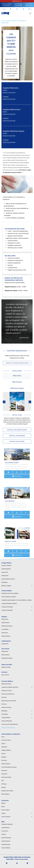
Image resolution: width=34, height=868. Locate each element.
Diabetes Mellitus (6, 750)
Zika (3, 781)
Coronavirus (5, 831)
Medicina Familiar (6, 684)
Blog (4, 9)
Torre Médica (5, 629)
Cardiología (17, 714)
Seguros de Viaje (6, 667)
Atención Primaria (6, 707)
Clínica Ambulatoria (7, 721)
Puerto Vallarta (5, 810)
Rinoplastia (4, 582)
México (3, 803)
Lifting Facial (5, 576)
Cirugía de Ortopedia (17, 607)
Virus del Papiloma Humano (9, 767)
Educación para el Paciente (9, 701)
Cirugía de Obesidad (17, 610)
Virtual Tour (17, 476)
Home (3, 21)
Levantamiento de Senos (8, 579)
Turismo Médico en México (9, 597)
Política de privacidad (21, 859)
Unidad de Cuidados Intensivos (17, 687)
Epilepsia (4, 757)
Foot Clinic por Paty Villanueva (10, 724)
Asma (3, 737)
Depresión (4, 747)
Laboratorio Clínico (7, 691)
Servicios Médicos (12, 21)
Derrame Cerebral (6, 777)
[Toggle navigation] (30, 13)
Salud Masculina (6, 844)
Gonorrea (4, 760)
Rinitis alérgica (5, 794)
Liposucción (5, 572)
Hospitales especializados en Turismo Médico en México (17, 600)
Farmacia (4, 704)
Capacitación (5, 644)
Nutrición (4, 697)
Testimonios (5, 633)
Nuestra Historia (6, 636)
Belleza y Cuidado (17, 586)
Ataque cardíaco (6, 764)
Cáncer (3, 743)
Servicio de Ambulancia (8, 694)
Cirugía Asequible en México (9, 603)
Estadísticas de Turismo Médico (10, 593)
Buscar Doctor (5, 675)
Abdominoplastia (6, 569)
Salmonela (4, 774)
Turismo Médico (6, 848)
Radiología (17, 711)
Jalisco (3, 807)
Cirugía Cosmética (6, 565)
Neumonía (4, 770)
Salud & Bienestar (6, 838)
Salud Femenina (6, 841)
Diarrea (3, 754)
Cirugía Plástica (6, 828)
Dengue (4, 787)
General (4, 834)
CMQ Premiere (18, 5)
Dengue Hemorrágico (7, 791)
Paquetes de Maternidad (8, 728)
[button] (4, 402)
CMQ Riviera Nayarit (6, 5)
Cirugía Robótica (17, 717)
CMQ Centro (29, 5)
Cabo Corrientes (17, 817)
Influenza (4, 784)
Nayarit (17, 813)
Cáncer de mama (6, 740)
